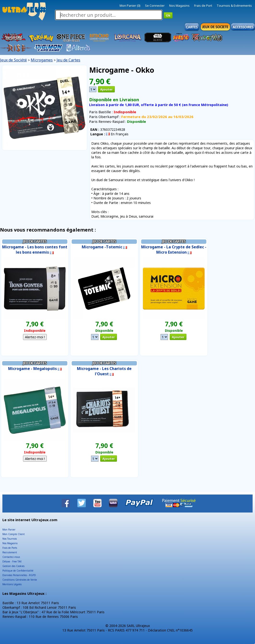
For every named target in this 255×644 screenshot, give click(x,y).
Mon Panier (9, 530)
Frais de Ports (10, 548)
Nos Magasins (179, 6)
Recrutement (10, 552)
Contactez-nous (11, 557)
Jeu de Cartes (68, 60)
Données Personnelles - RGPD (19, 575)
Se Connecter (155, 6)
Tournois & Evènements (234, 6)
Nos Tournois (10, 539)
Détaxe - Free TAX (12, 561)
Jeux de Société (13, 60)
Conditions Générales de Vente (20, 580)
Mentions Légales (12, 584)
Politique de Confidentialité (18, 571)
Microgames (42, 60)
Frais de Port (203, 6)
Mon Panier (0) (130, 6)
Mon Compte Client (14, 534)
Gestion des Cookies (13, 566)
